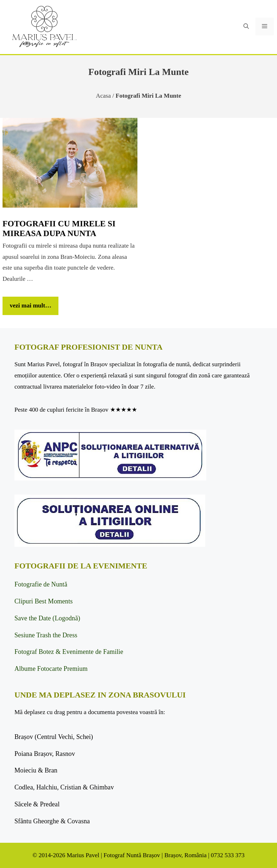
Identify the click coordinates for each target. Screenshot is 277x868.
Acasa (104, 96)
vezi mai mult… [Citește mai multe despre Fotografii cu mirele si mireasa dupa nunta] (30, 305)
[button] (246, 26)
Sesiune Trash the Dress (46, 635)
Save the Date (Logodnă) (47, 618)
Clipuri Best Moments (44, 601)
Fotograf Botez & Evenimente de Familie (69, 652)
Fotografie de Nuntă (41, 584)
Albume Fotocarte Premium (51, 669)
